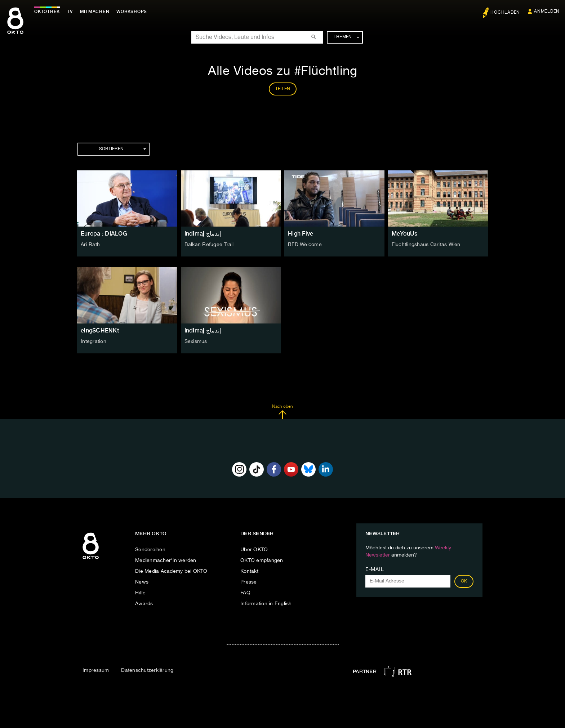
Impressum (96, 670)
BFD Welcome (305, 245)
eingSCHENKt (100, 330)
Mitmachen (95, 12)
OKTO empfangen (262, 560)
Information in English (266, 604)
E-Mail (375, 570)
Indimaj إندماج (203, 234)
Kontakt (249, 571)
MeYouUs (405, 234)
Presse (249, 582)
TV (70, 12)
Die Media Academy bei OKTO (171, 571)
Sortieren (123, 149)
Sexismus (196, 341)
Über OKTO (254, 550)
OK (464, 581)
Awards (144, 604)
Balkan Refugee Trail (209, 245)
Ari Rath (90, 245)
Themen (346, 37)
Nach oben (282, 412)
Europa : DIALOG (104, 234)
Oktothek (47, 12)
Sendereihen (150, 550)
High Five (301, 234)
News (142, 582)
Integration (94, 341)
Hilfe (140, 593)
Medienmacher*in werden (166, 560)
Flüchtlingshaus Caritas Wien (426, 245)
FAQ (245, 593)
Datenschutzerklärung (147, 670)
